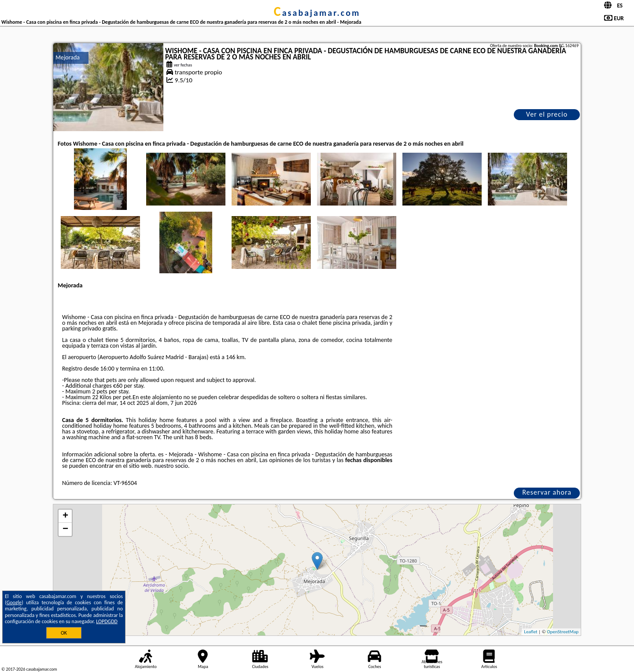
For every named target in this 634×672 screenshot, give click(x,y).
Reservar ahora (547, 492)
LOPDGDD (107, 621)
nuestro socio (171, 466)
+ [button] (65, 516)
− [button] (65, 529)
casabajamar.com (317, 13)
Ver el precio (547, 114)
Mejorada (68, 57)
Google (14, 602)
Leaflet (531, 632)
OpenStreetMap (563, 632)
